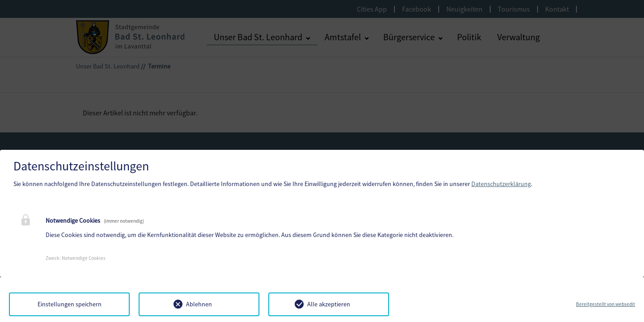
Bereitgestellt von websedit (606, 304)
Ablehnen (199, 304)
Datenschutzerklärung (501, 184)
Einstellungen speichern (70, 304)
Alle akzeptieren (329, 304)
